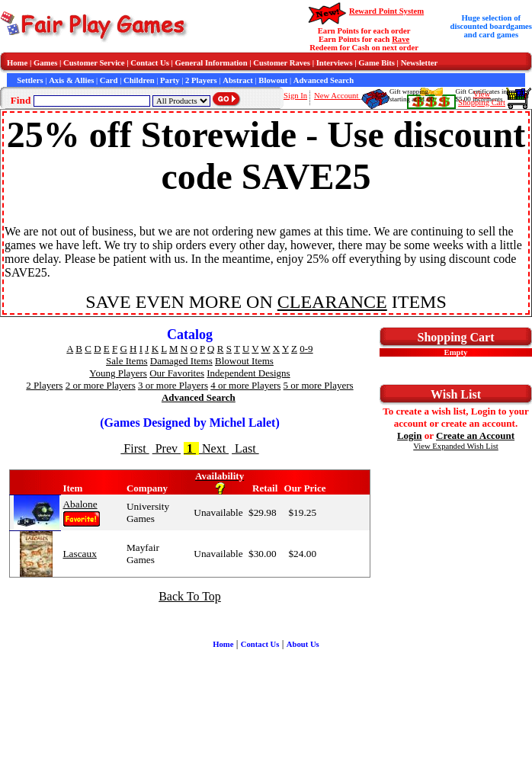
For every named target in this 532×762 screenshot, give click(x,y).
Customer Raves (282, 63)
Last (245, 448)
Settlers (30, 80)
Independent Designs (248, 373)
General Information (212, 63)
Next (214, 448)
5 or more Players (319, 385)
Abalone (80, 504)
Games (45, 63)
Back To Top (190, 596)
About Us (303, 644)
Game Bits (377, 63)
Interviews (335, 63)
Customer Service (94, 63)
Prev (167, 448)
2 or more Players (101, 385)
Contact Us (150, 63)
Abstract (238, 80)
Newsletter (420, 63)
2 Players (201, 80)
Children (139, 80)
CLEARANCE (332, 302)
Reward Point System (386, 11)
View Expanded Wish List (456, 446)
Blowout (273, 80)
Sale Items (127, 361)
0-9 (306, 349)
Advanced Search (324, 80)
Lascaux (79, 554)
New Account (337, 96)
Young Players (118, 373)
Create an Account (475, 435)
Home (17, 63)
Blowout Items (244, 361)
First (135, 448)
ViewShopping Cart (482, 98)
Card (109, 80)
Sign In (295, 96)
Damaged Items (181, 361)
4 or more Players (245, 385)
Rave (401, 39)
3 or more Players (173, 385)
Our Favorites (177, 373)
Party (170, 80)
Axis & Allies (71, 80)
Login (410, 435)
